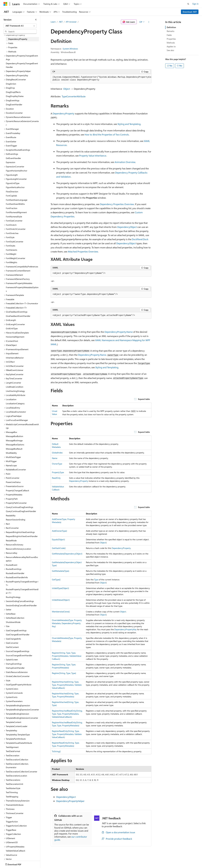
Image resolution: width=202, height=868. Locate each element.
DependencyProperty (63, 113)
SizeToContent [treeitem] (12, 647)
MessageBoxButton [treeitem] (14, 436)
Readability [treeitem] (11, 515)
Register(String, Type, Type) (64, 673)
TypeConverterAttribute (74, 96)
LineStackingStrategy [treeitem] (15, 391)
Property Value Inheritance (93, 156)
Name (55, 458)
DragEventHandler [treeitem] (14, 104)
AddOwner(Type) (59, 531)
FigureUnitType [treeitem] (13, 183)
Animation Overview (125, 162)
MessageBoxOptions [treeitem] (15, 445)
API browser (71, 22)
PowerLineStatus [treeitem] (13, 482)
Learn (53, 22)
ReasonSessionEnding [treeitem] (16, 520)
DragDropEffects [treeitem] (13, 92)
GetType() (56, 580)
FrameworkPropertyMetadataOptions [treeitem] (22, 289)
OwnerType (57, 464)
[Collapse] (36, 20)
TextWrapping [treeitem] (12, 797)
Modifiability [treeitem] (11, 453)
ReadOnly (56, 478)
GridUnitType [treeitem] (12, 328)
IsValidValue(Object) (61, 600)
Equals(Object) (58, 539)
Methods (171, 43)
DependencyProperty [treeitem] (18, 39)
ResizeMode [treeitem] (11, 540)
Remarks (171, 31)
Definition (171, 27)
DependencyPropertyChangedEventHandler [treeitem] (22, 65)
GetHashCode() (59, 548)
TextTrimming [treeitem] (12, 792)
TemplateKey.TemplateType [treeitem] (18, 735)
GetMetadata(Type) (61, 571)
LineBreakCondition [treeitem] (15, 387)
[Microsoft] (5, 4)
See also (170, 50)
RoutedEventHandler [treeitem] (15, 573)
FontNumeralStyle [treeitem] (14, 217)
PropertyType (58, 472)
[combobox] (20, 26)
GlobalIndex (57, 453)
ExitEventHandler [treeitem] (13, 158)
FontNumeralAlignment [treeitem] (16, 212)
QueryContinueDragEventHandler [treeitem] (21, 511)
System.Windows (70, 49)
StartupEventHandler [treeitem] (15, 668)
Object (67, 89)
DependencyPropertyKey (125, 629)
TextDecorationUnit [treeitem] (14, 784)
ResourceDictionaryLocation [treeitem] (18, 549)
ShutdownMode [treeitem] (13, 622)
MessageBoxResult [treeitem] (14, 449)
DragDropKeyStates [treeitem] (15, 96)
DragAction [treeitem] (11, 84)
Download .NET (190, 12)
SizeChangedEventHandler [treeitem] (18, 635)
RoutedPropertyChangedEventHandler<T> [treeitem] (22, 591)
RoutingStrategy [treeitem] (13, 597)
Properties (171, 39)
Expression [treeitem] (11, 162)
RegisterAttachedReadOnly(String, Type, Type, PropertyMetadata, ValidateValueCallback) (67, 714)
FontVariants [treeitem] (11, 250)
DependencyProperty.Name (119, 332)
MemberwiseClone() (61, 612)
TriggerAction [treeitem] (12, 822)
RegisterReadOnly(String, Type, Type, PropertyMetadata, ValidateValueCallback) (67, 734)
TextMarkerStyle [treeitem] (13, 788)
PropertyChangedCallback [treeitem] (17, 490)
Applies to (171, 46)
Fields (169, 35)
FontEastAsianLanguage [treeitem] (17, 200)
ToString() (56, 751)
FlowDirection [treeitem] (12, 192)
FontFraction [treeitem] (12, 208)
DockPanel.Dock (140, 239)
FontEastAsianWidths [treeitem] (15, 204)
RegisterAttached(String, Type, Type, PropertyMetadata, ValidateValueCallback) (67, 685)
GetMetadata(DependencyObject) (67, 554)
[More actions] (149, 22)
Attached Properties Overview (83, 251)
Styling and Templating (129, 124)
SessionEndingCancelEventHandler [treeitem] (21, 605)
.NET (61, 22)
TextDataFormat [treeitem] (13, 751)
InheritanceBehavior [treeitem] (15, 358)
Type (96, 580)
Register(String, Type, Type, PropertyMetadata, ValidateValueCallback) (67, 656)
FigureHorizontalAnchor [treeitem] (17, 171)
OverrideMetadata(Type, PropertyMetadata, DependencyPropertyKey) (67, 623)
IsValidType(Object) (60, 588)
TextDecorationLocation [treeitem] (16, 776)
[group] (101, 79)
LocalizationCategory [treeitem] (15, 403)
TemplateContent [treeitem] (14, 722)
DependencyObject (127, 227)
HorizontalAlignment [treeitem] (15, 337)
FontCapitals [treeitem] (11, 196)
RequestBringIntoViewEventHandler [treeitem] (22, 536)
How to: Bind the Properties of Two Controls (107, 134)
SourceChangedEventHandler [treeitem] (19, 655)
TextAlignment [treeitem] (12, 747)
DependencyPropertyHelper (70, 801)
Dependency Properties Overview (117, 204)
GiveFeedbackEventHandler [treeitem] (18, 316)
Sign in (195, 4)
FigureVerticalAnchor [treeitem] (15, 187)
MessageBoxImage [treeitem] (14, 440)
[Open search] (188, 4)
